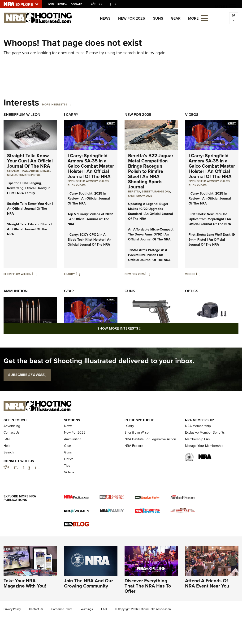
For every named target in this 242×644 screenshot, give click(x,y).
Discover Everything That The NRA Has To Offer (148, 586)
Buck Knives (77, 185)
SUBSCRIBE (27, 375)
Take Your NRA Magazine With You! (25, 583)
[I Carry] (78, 274)
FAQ (7, 439)
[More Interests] (68, 104)
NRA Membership (198, 426)
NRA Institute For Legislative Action (150, 439)
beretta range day (156, 191)
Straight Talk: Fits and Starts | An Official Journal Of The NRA (30, 229)
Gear (176, 18)
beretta (134, 191)
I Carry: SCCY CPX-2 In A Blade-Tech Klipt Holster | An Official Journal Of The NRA (89, 240)
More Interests (54, 104)
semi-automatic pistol (24, 175)
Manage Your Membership (204, 446)
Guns (158, 18)
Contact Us (12, 433)
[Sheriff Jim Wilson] (34, 274)
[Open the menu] (204, 18)
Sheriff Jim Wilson (22, 115)
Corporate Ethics (62, 609)
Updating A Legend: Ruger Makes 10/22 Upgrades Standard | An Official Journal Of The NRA (151, 211)
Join (51, 4)
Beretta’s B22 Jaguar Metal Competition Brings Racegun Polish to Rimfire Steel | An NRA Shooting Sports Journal (151, 171)
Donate (76, 4)
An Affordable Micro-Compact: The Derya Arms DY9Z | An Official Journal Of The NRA (151, 234)
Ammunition (16, 291)
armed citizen (40, 171)
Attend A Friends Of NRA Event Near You (207, 583)
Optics (192, 291)
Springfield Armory (83, 181)
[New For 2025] (148, 274)
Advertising (12, 426)
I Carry (71, 115)
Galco (104, 181)
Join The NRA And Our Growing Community (89, 583)
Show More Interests (147, 328)
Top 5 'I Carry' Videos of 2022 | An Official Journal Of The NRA (90, 219)
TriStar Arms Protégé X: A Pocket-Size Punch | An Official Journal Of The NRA (149, 255)
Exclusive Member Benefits (205, 433)
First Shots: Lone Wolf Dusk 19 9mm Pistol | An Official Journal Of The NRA (212, 240)
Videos (192, 115)
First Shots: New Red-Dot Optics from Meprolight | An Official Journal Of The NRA (210, 219)
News (105, 18)
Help (7, 446)
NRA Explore (134, 446)
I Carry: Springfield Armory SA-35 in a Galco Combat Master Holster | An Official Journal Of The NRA (91, 166)
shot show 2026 (140, 196)
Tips (67, 466)
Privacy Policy (12, 609)
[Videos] (198, 274)
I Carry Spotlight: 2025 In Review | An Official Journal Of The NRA (89, 198)
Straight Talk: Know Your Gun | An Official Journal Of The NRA (30, 161)
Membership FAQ (198, 439)
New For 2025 (132, 18)
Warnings (87, 609)
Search (9, 452)
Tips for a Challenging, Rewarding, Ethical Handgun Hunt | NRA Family (29, 188)
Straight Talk (17, 171)
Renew (62, 4)
